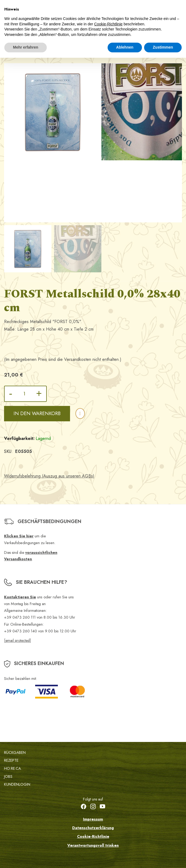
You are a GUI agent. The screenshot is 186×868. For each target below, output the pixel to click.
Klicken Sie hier (19, 536)
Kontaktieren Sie (20, 597)
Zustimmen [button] (163, 47)
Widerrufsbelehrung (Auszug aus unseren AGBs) (49, 476)
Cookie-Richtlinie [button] (108, 24)
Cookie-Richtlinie (93, 836)
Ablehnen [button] (125, 47)
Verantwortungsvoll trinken (93, 845)
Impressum (93, 819)
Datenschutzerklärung (93, 828)
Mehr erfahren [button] (26, 47)
